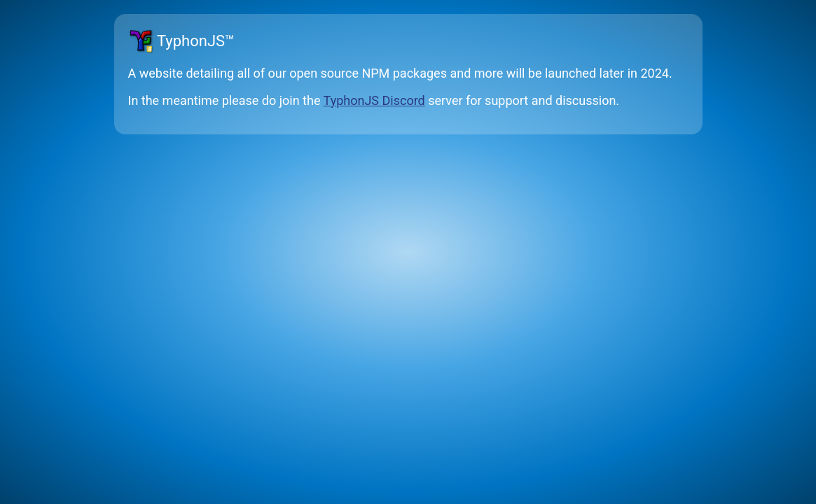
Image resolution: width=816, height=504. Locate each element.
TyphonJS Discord (374, 100)
